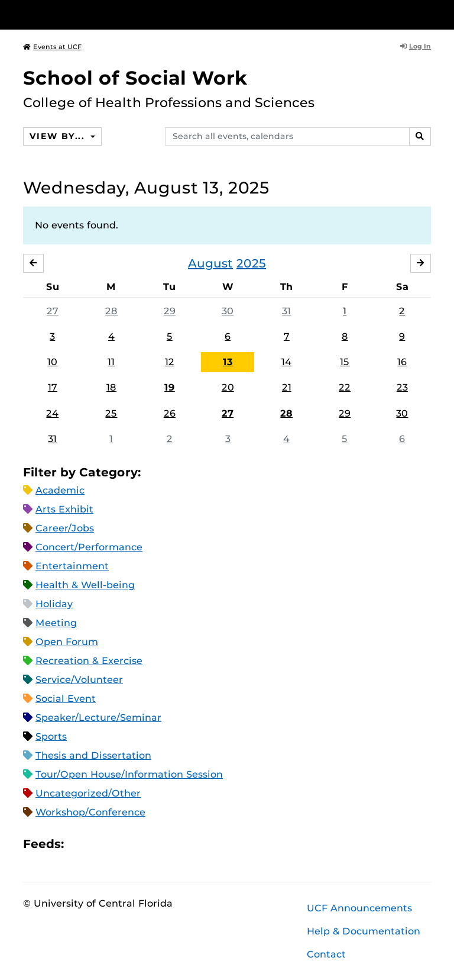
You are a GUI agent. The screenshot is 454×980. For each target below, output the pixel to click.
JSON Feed (160, 844)
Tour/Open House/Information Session (129, 774)
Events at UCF (52, 47)
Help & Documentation (364, 931)
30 (228, 311)
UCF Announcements (359, 908)
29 (170, 311)
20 (228, 387)
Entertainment (72, 566)
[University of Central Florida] (102, 14)
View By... (59, 136)
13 (228, 362)
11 (111, 362)
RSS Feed (119, 844)
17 (53, 387)
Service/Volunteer (79, 680)
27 (53, 311)
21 (287, 387)
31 (286, 311)
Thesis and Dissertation (93, 755)
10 (52, 362)
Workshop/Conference (90, 812)
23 (402, 387)
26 (170, 413)
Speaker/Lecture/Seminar (98, 718)
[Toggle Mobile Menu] (428, 14)
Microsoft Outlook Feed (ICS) (99, 844)
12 (170, 362)
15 (345, 362)
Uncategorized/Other (88, 793)
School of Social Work (135, 78)
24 (52, 413)
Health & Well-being (85, 585)
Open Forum (67, 642)
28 (111, 311)
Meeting (56, 623)
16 (402, 362)
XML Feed (140, 844)
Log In (416, 46)
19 (170, 387)
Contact (326, 954)
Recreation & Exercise (89, 661)
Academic (60, 490)
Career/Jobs (65, 528)
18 (111, 387)
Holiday (54, 604)
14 (286, 362)
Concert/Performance (89, 547)
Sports (51, 736)
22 (345, 387)
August (210, 263)
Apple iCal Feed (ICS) (79, 844)
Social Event (66, 699)
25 (111, 413)
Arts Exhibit (64, 509)
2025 (251, 263)
